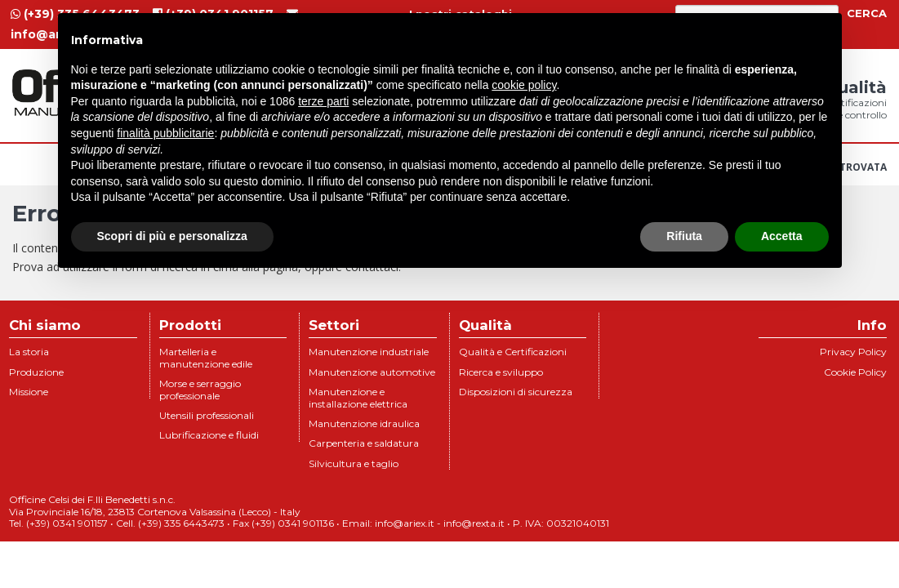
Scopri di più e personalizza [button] (172, 236)
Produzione (36, 372)
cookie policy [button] (524, 85)
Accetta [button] (782, 236)
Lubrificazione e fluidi (209, 435)
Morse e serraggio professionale (200, 389)
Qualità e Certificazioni (513, 352)
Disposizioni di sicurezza (516, 392)
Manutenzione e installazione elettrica (358, 397)
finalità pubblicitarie (165, 133)
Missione (29, 392)
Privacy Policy (853, 352)
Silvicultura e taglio (354, 463)
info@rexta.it (474, 523)
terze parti (323, 101)
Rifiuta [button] (684, 236)
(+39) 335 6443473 (181, 523)
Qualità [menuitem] (855, 99)
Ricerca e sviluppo (501, 372)
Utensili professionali (207, 415)
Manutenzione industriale (369, 352)
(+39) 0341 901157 (67, 523)
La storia (29, 352)
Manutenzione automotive (372, 372)
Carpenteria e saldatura (364, 443)
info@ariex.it (405, 523)
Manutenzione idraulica (364, 423)
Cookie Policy (855, 372)
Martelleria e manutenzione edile (206, 357)
